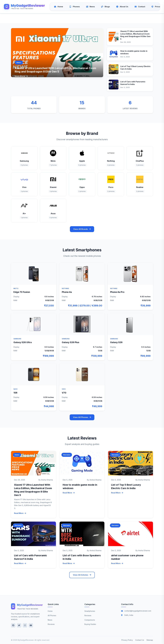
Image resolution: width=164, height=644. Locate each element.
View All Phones (82, 417)
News (50, 620)
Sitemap (150, 640)
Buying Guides (90, 624)
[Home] (58, 7)
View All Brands (82, 229)
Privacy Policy (127, 640)
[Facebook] (13, 625)
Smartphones (90, 611)
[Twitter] (19, 625)
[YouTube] (31, 625)
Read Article (21, 76)
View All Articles (82, 575)
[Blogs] (105, 7)
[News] (90, 7)
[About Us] (122, 7)
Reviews (51, 624)
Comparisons (90, 620)
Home (50, 611)
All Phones (52, 615)
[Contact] (140, 7)
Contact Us (140, 640)
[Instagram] (25, 625)
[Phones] (74, 7)
